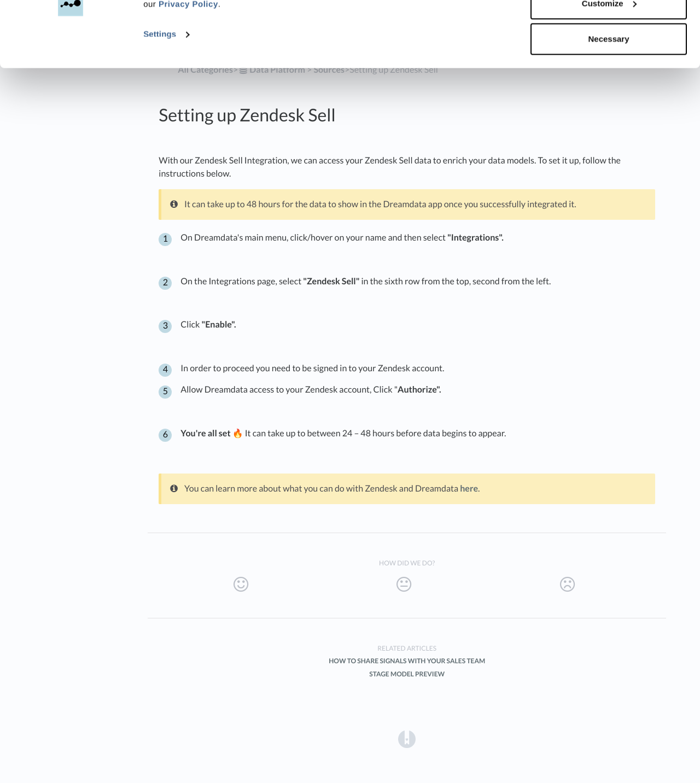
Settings (160, 96)
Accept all (609, 29)
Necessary (608, 100)
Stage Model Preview (407, 674)
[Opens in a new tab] (407, 738)
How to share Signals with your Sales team (407, 661)
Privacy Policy (188, 66)
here (469, 489)
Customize (609, 65)
